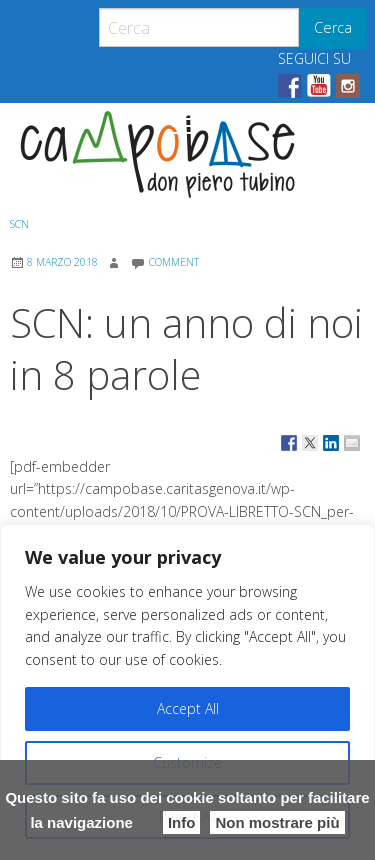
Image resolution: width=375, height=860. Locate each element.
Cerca (333, 27)
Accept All (188, 708)
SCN (19, 224)
